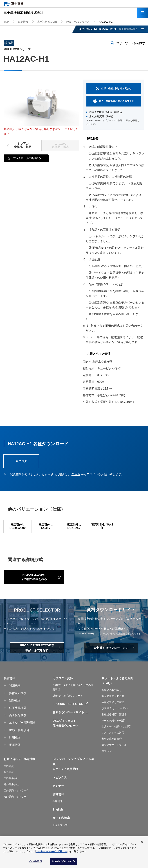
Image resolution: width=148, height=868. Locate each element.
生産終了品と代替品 (113, 710)
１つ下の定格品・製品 (23, 145)
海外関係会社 (11, 792)
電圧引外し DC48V (46, 527)
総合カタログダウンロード (68, 703)
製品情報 (23, 22)
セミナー (58, 794)
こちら (76, 475)
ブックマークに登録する (27, 158)
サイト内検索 (61, 826)
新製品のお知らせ (112, 698)
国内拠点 (9, 774)
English (58, 817)
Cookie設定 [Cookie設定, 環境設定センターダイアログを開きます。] (36, 862)
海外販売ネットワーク (16, 804)
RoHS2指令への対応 (113, 728)
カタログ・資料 (63, 686)
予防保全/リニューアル (115, 716)
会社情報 (58, 802)
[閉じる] (142, 842)
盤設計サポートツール (114, 753)
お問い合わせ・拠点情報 (19, 767)
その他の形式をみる (27, 584)
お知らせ (107, 759)
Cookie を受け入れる (63, 862)
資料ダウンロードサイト (68, 720)
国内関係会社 (11, 786)
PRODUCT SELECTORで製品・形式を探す (37, 656)
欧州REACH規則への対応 (116, 734)
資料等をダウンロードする (111, 656)
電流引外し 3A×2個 (102, 527)
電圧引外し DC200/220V (18, 527)
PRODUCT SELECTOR (68, 712)
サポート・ (109, 686)
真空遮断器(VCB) (47, 22)
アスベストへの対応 (113, 740)
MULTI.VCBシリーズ (78, 22)
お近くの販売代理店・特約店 (106, 112)
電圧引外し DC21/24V (74, 527)
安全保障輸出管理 (112, 746)
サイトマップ (60, 833)
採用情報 (58, 809)
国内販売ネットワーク (16, 798)
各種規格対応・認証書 (114, 722)
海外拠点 (9, 780)
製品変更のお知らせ (113, 704)
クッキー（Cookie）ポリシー (51, 852)
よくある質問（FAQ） (102, 116)
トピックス (60, 785)
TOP (6, 22)
